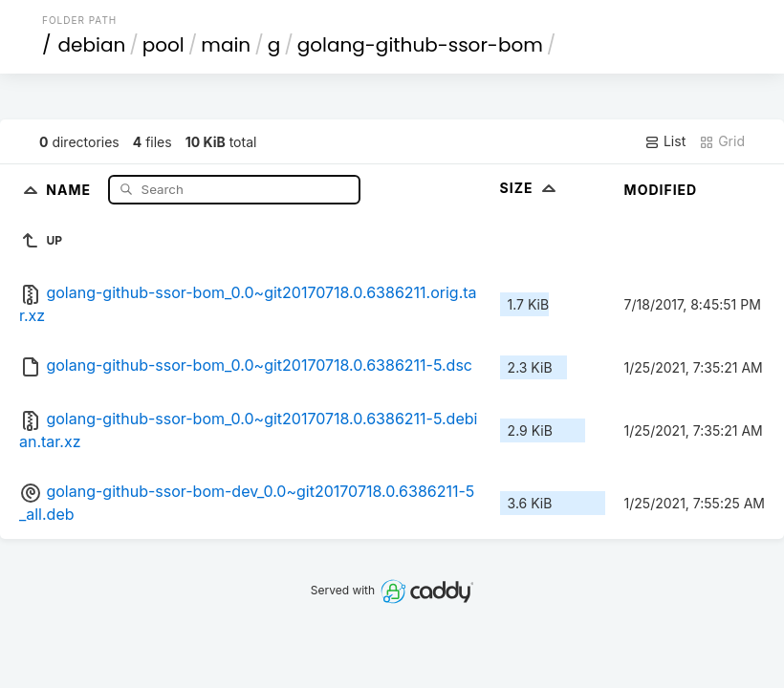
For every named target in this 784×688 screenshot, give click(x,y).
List (665, 141)
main (226, 45)
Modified (661, 190)
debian (92, 45)
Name (70, 189)
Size (530, 188)
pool (163, 45)
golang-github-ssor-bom (420, 45)
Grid (722, 141)
